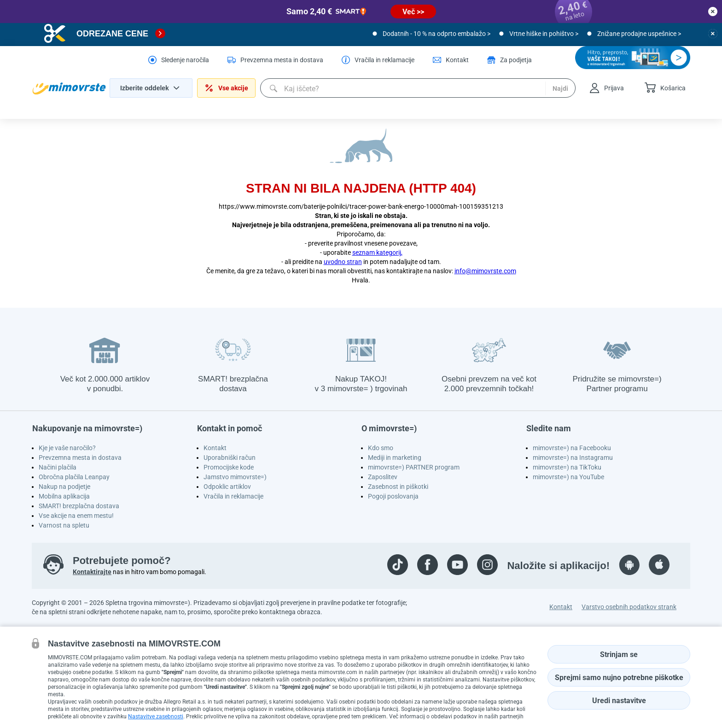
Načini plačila (58, 467)
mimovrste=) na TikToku (567, 467)
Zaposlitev (383, 477)
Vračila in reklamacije (233, 496)
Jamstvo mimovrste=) (235, 477)
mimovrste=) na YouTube (568, 477)
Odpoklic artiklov (227, 487)
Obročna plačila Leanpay (74, 477)
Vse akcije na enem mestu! (76, 516)
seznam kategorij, (377, 252)
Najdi (560, 88)
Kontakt (215, 448)
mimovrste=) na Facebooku (572, 448)
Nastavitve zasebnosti (156, 716)
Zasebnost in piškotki (398, 487)
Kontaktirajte (92, 572)
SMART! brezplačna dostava (79, 506)
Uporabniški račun (230, 458)
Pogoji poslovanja (393, 496)
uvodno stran (343, 262)
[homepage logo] (69, 88)
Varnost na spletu (64, 525)
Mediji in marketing (395, 458)
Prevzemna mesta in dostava (80, 458)
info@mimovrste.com (485, 271)
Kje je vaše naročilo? (67, 448)
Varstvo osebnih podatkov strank (629, 607)
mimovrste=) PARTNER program (414, 467)
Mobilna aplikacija (64, 496)
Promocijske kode (229, 467)
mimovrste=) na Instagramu (573, 458)
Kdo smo (381, 448)
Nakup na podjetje (64, 487)
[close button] (713, 12)
